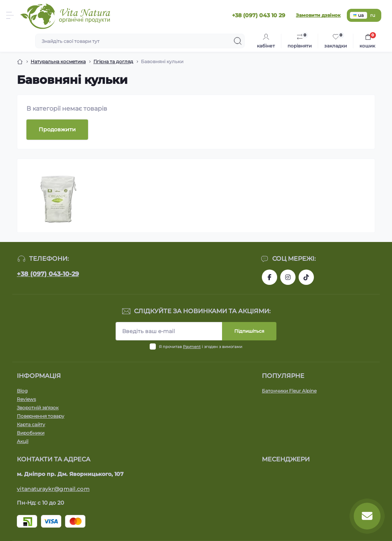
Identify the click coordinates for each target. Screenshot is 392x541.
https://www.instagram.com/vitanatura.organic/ (288, 277)
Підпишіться (249, 331)
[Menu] (10, 15)
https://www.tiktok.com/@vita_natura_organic (306, 277)
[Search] (238, 41)
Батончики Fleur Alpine (289, 391)
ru (373, 15)
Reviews (26, 399)
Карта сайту (31, 424)
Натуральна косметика (58, 61)
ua (359, 15)
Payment (192, 347)
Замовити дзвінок (318, 15)
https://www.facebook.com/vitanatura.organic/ (269, 277)
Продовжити (57, 129)
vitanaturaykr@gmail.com (53, 489)
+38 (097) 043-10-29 (48, 274)
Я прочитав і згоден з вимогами (201, 347)
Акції (23, 441)
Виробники (31, 433)
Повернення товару (41, 416)
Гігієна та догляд (113, 61)
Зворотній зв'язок (38, 408)
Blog (22, 391)
